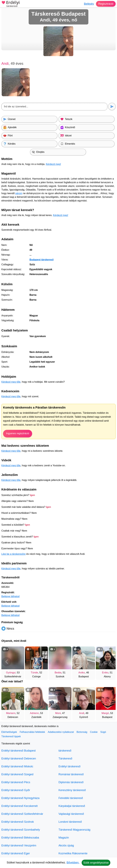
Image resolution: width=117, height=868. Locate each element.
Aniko (82, 673)
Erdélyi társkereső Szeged (17, 774)
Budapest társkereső (41, 260)
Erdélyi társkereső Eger (16, 853)
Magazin (64, 838)
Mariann (11, 713)
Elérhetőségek (9, 732)
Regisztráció (106, 4)
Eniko (105, 673)
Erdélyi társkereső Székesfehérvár (22, 814)
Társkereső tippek (11, 736)
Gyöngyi (11, 673)
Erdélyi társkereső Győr (16, 790)
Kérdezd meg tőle (11, 382)
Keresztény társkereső (72, 790)
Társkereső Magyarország (74, 830)
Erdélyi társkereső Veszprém (19, 845)
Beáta (58, 673)
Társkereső (65, 759)
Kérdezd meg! (53, 164)
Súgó (103, 732)
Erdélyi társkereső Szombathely (21, 830)
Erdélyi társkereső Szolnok (18, 822)
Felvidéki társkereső (71, 798)
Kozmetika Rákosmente (73, 853)
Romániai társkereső (71, 774)
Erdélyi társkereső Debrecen (19, 759)
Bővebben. (73, 863)
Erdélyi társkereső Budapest (19, 751)
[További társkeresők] (110, 662)
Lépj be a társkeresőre (13, 554)
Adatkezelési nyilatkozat (61, 732)
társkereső (65, 751)
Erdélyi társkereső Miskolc (17, 766)
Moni (58, 713)
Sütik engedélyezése (96, 863)
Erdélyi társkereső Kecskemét (19, 806)
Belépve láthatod (10, 596)
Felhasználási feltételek (32, 732)
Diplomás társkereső (71, 782)
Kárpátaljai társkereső (72, 806)
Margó (105, 713)
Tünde (34, 673)
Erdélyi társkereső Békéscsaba (20, 838)
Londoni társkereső (70, 822)
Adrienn (34, 713)
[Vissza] (7, 662)
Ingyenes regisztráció (18, 433)
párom (19, 193)
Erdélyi (11, 4)
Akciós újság (66, 845)
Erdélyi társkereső (69, 766)
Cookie (94, 732)
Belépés (89, 4)
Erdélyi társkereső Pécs (16, 782)
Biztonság (82, 732)
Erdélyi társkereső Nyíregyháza (20, 798)
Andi (82, 713)
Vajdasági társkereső (71, 814)
